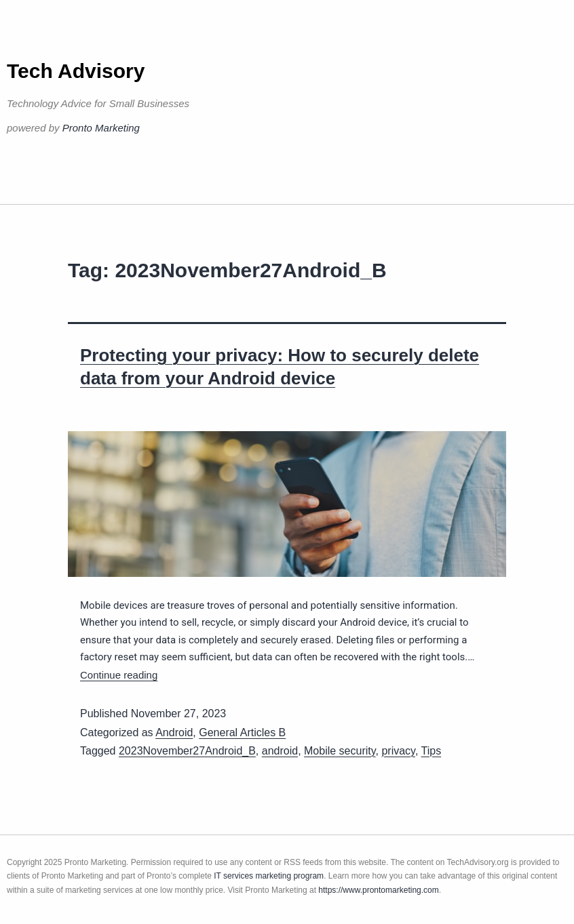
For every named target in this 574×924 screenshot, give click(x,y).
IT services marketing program (269, 876)
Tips (432, 751)
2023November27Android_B (187, 751)
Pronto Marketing (101, 128)
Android (174, 732)
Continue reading (119, 675)
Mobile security (340, 751)
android (280, 751)
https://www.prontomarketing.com (378, 890)
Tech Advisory (76, 71)
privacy (398, 751)
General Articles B (242, 732)
